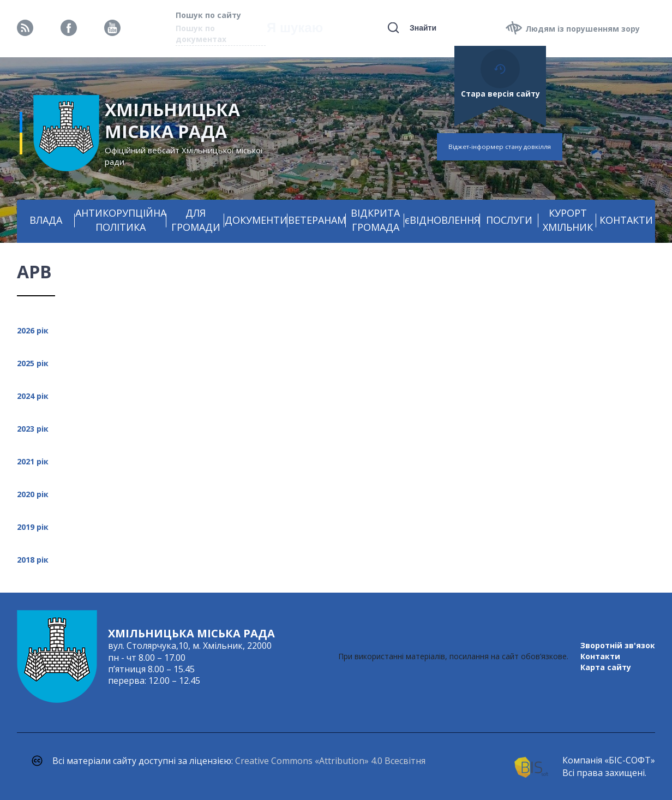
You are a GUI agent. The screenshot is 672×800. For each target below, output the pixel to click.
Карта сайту (606, 667)
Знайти (423, 28)
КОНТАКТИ (626, 220)
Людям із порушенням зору (583, 29)
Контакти (600, 656)
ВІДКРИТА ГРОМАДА (375, 220)
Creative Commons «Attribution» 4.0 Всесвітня (330, 761)
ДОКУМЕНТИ (256, 220)
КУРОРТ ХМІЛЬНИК (568, 220)
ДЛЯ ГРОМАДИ (196, 220)
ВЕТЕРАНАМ (317, 220)
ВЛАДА (46, 220)
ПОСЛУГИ (509, 220)
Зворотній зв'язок (618, 645)
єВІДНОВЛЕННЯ (442, 220)
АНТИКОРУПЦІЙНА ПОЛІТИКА (121, 220)
